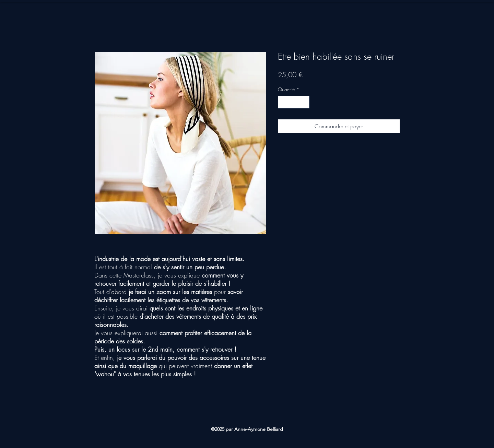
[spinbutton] (294, 102)
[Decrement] (283, 102)
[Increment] (304, 102)
